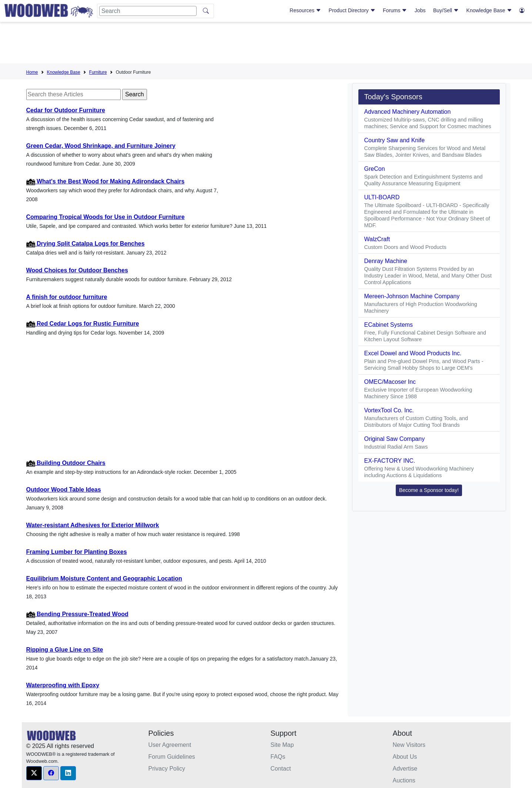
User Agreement (170, 745)
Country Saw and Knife (395, 140)
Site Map (282, 745)
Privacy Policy (167, 769)
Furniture (98, 72)
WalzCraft (377, 239)
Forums (395, 10)
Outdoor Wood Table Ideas (64, 490)
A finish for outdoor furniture (67, 297)
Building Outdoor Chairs (66, 463)
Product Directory (352, 10)
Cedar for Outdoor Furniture (66, 110)
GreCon (375, 169)
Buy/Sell (446, 10)
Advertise (405, 769)
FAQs (278, 757)
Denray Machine (386, 261)
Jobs (420, 10)
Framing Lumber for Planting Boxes (77, 552)
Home (32, 72)
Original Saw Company (395, 439)
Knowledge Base (489, 10)
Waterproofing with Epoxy (63, 685)
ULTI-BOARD (382, 197)
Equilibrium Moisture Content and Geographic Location (104, 578)
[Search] (148, 11)
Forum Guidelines (172, 757)
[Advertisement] (266, 44)
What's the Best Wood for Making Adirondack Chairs (106, 181)
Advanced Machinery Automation (408, 112)
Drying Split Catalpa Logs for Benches (86, 244)
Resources (305, 10)
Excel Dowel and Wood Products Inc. (413, 353)
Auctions (404, 780)
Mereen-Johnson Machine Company (412, 296)
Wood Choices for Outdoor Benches (77, 270)
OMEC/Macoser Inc (390, 382)
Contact (281, 769)
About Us (405, 757)
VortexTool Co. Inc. (389, 410)
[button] (34, 773)
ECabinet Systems (389, 325)
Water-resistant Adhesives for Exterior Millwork (93, 525)
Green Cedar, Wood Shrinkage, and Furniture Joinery (101, 146)
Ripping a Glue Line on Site (65, 650)
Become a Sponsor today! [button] (429, 490)
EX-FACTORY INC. (390, 461)
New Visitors (409, 745)
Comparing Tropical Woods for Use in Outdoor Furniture (106, 217)
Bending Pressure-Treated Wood (77, 614)
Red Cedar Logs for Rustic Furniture (83, 324)
